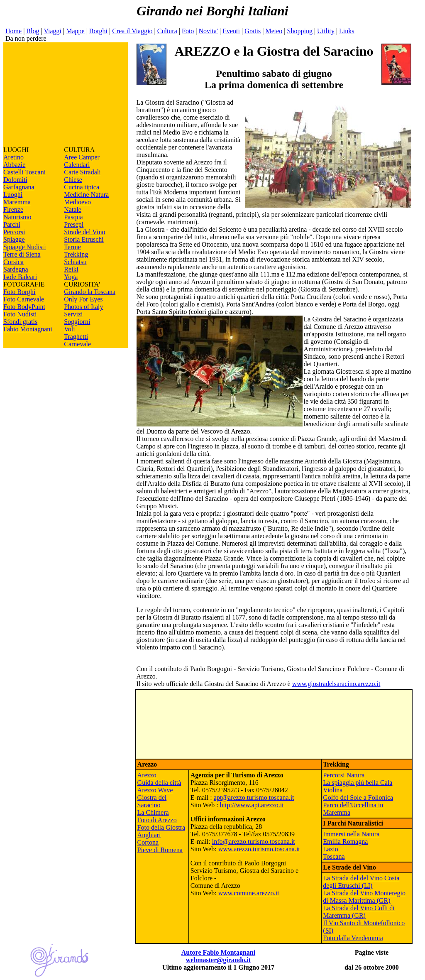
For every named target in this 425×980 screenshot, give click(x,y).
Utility (326, 31)
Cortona (148, 842)
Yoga (71, 277)
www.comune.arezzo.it (249, 893)
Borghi (98, 31)
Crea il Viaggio (132, 31)
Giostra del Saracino (152, 801)
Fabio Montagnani (28, 329)
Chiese (73, 180)
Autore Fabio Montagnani (218, 952)
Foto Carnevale (24, 299)
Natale (73, 209)
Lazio (330, 849)
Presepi (74, 224)
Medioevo (77, 202)
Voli (69, 329)
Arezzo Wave (155, 790)
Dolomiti (15, 180)
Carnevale (77, 344)
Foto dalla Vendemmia (353, 938)
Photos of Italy (83, 307)
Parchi (12, 224)
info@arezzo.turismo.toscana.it (254, 842)
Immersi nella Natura (351, 834)
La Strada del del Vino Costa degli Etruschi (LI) (361, 882)
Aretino (13, 157)
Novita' (208, 31)
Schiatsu (75, 262)
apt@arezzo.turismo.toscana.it (254, 797)
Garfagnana (19, 187)
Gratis (253, 31)
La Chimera (153, 812)
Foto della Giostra (161, 827)
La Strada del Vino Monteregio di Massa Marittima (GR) (364, 897)
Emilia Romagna (345, 842)
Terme (72, 247)
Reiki (71, 269)
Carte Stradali (82, 172)
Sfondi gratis (20, 322)
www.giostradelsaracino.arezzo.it (336, 684)
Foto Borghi (20, 292)
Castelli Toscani (24, 172)
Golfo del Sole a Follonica (358, 797)
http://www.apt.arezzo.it (252, 805)
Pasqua (73, 217)
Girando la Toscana (90, 292)
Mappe (75, 31)
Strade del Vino (84, 232)
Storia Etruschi (84, 239)
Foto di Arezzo (157, 820)
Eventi (231, 31)
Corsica (13, 262)
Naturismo (17, 217)
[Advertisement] (66, 94)
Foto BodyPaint (24, 307)
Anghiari (149, 835)
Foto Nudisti (20, 314)
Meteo (274, 31)
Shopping (300, 31)
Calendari (77, 165)
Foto (188, 31)
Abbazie (14, 165)
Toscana (334, 856)
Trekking (76, 254)
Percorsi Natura (344, 775)
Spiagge (14, 239)
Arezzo (147, 775)
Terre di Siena (22, 254)
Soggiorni (77, 322)
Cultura (167, 31)
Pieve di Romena (160, 850)
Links (347, 31)
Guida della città (159, 783)
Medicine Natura (86, 195)
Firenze (13, 209)
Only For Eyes (83, 299)
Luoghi (13, 195)
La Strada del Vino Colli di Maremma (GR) (359, 912)
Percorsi (14, 232)
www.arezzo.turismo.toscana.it (259, 849)
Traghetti (76, 337)
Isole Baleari (20, 277)
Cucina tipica (82, 187)
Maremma (17, 202)
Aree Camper (82, 157)
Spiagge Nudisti (25, 247)
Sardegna (16, 269)
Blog (33, 31)
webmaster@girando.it (219, 960)
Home (13, 31)
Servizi (73, 314)
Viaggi (53, 31)
